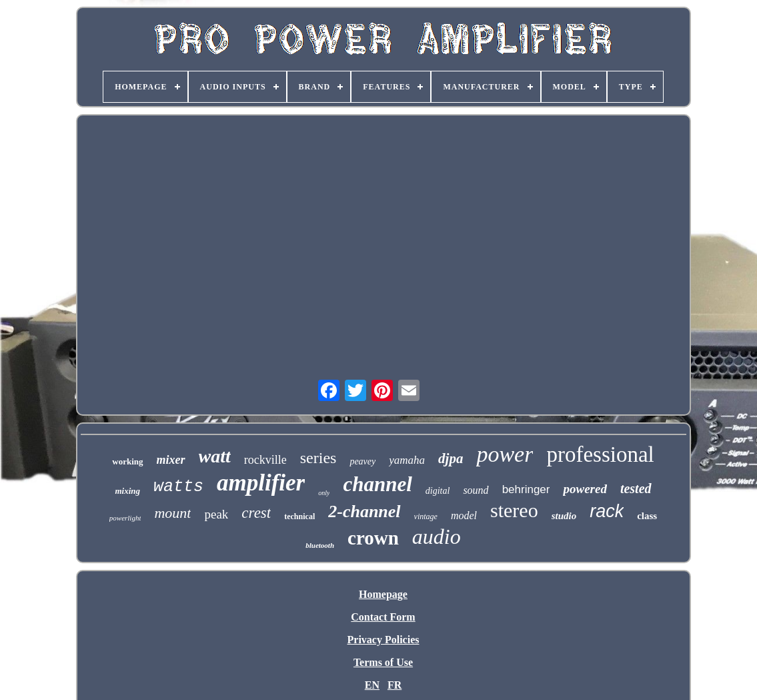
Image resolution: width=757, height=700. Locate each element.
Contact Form (383, 617)
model (464, 515)
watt (215, 456)
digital (438, 491)
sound (476, 490)
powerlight (125, 518)
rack (607, 511)
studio (564, 516)
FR (395, 685)
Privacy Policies (384, 640)
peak (216, 514)
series (318, 458)
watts (178, 487)
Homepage (383, 594)
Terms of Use (383, 662)
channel (377, 484)
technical (299, 516)
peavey (362, 461)
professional (600, 454)
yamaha (407, 460)
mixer (171, 460)
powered (585, 489)
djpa (451, 458)
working (127, 461)
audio (437, 537)
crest (256, 513)
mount (172, 513)
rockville (265, 460)
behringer (526, 489)
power (505, 454)
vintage (426, 516)
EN (372, 685)
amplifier (261, 483)
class (647, 516)
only (324, 493)
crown (373, 538)
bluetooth (320, 545)
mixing (127, 491)
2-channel (364, 511)
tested (636, 488)
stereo (514, 510)
